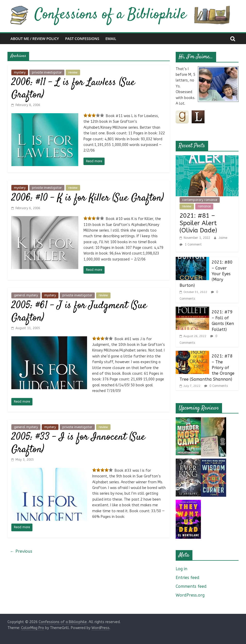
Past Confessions (82, 39)
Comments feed (191, 586)
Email (111, 39)
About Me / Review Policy (35, 39)
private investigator (47, 72)
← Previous (21, 551)
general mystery (26, 295)
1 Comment (191, 244)
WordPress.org (190, 595)
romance (204, 206)
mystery (20, 72)
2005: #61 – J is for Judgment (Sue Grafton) (79, 312)
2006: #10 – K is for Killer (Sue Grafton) (88, 198)
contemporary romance (200, 200)
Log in (181, 569)
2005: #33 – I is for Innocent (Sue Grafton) (78, 443)
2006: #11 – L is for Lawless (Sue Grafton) (73, 89)
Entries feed (188, 578)
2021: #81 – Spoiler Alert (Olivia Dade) (198, 223)
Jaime (223, 238)
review (73, 72)
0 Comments (216, 386)
